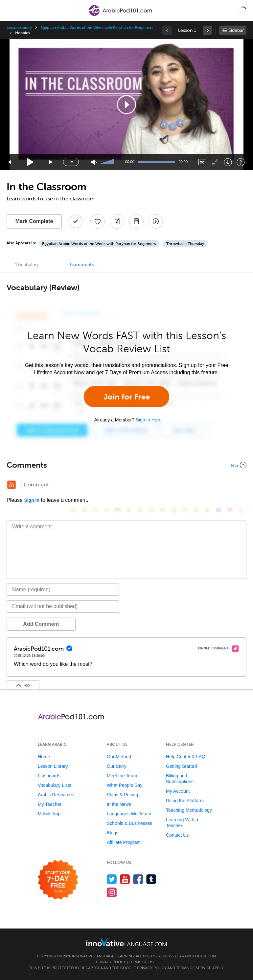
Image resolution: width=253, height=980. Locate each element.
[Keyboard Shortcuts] (241, 162)
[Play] (31, 162)
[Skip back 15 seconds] (10, 162)
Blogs (113, 833)
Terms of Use (142, 962)
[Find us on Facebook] (138, 879)
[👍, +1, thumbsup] (241, 510)
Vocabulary (27, 265)
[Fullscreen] (215, 162)
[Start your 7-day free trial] (58, 880)
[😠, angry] (129, 510)
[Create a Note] (117, 221)
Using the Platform (185, 801)
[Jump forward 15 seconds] (51, 162)
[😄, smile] (73, 510)
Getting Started (181, 766)
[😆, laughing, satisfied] (140, 510)
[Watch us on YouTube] (125, 879)
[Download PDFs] (136, 221)
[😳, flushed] (84, 510)
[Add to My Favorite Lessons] (98, 221)
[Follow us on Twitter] (112, 879)
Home (44, 757)
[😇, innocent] (185, 510)
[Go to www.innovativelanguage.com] (126, 942)
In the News (119, 804)
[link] (207, 30)
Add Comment (41, 624)
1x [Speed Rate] (71, 162)
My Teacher (50, 804)
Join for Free (127, 397)
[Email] (63, 606)
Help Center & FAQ (186, 757)
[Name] (63, 590)
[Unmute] (94, 162)
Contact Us (177, 835)
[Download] (228, 162)
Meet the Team (122, 776)
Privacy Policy (111, 962)
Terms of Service (194, 968)
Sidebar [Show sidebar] (236, 30)
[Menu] (11, 10)
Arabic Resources (56, 795)
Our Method (119, 757)
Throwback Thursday (185, 244)
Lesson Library (19, 28)
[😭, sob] (174, 510)
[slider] (108, 162)
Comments (82, 265)
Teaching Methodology (189, 810)
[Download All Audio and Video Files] (156, 221)
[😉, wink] (163, 510)
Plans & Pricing (122, 795)
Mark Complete (34, 221)
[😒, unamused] (107, 510)
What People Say (125, 785)
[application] (126, 105)
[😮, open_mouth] (207, 510)
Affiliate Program (124, 842)
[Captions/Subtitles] (202, 162)
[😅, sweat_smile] (151, 510)
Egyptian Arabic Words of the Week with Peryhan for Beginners (97, 28)
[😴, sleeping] (196, 510)
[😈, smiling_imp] (218, 510)
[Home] (120, 15)
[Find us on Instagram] (112, 892)
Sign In (32, 500)
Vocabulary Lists (55, 785)
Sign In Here (149, 420)
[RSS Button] (11, 485)
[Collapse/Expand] (126, 465)
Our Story (117, 766)
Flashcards (49, 776)
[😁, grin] (96, 510)
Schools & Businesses (130, 823)
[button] (243, 10)
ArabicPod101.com (198, 956)
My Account (178, 791)
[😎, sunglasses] (118, 510)
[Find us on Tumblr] (151, 879)
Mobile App (49, 814)
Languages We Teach (129, 814)
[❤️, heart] (230, 510)
